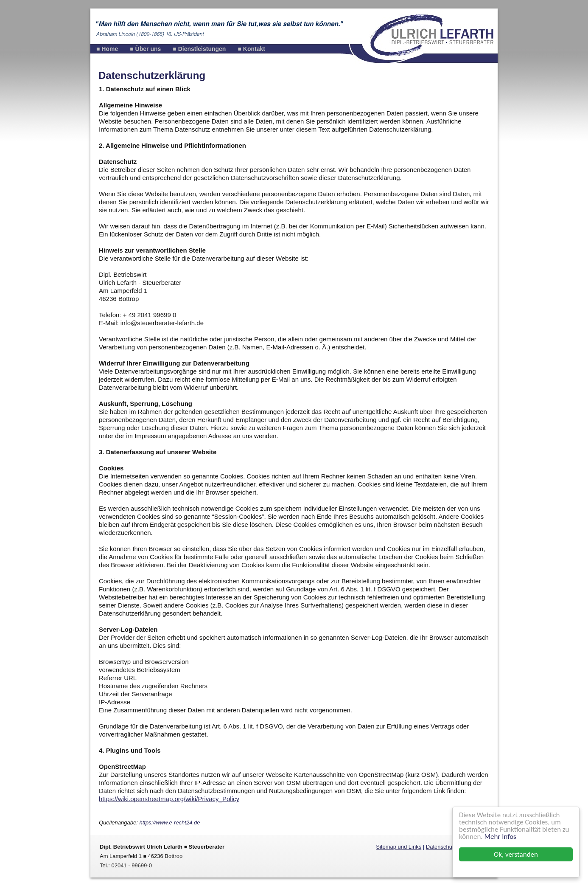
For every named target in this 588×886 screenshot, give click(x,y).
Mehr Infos (500, 837)
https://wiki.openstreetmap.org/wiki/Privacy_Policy (169, 799)
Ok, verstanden (516, 854)
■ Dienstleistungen (199, 49)
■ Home (107, 49)
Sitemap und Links (399, 847)
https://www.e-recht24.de (169, 823)
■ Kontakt (251, 49)
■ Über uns (145, 49)
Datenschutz (441, 847)
